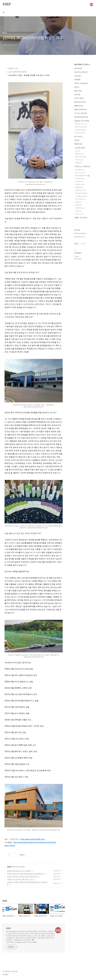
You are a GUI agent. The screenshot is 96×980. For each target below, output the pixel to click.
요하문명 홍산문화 (81, 117)
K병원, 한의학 (80, 110)
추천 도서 (79, 160)
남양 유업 (80, 170)
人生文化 (80, 148)
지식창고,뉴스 (82, 166)
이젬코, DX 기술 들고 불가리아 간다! (20, 879)
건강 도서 (79, 214)
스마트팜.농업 (81, 196)
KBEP (7, 4)
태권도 (78, 91)
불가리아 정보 (81, 127)
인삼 (78, 76)
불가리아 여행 (81, 130)
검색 (86, 5)
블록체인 (79, 106)
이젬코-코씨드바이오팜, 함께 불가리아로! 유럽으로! (25, 874)
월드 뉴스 (80, 173)
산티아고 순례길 (81, 83)
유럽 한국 (80, 133)
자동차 (79, 205)
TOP (91, 972)
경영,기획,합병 (82, 176)
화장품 (79, 187)
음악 (77, 87)
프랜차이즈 (80, 208)
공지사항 (78, 68)
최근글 (76, 244)
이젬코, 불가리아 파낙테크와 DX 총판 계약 (22, 876)
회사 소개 (78, 137)
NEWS (9, 867)
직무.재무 (79, 181)
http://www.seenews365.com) (33, 839)
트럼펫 (79, 163)
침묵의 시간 (81, 157)
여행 (77, 80)
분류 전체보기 (82, 65)
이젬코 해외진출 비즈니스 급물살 (19, 871)
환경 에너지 (80, 102)
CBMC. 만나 (81, 218)
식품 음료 (80, 184)
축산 (78, 202)
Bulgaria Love (82, 121)
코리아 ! (79, 98)
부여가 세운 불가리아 (80, 234)
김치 (77, 95)
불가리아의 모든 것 (80, 237)
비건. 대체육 (80, 199)
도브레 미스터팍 (81, 72)
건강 (78, 211)
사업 (77, 140)
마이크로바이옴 (81, 193)
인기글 (83, 244)
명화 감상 (79, 154)
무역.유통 (80, 179)
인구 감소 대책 (80, 113)
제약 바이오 (81, 190)
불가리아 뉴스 (81, 124)
